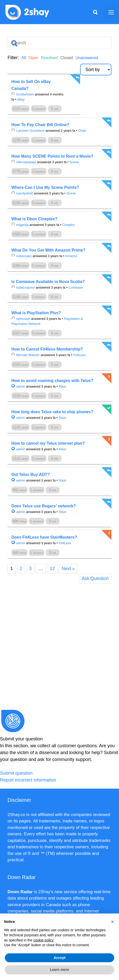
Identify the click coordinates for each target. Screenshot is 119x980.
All (24, 58)
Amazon (71, 256)
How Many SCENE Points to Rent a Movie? (52, 156)
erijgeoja (20, 225)
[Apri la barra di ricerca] (95, 12)
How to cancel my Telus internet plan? (48, 443)
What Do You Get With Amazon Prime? (48, 250)
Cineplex (69, 225)
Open (33, 58)
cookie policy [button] (43, 940)
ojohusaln (21, 319)
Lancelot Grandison (28, 131)
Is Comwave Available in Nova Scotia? (48, 282)
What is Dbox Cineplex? (34, 219)
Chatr (82, 131)
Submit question (16, 773)
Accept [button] (59, 958)
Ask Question (95, 578)
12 (52, 569)
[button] (112, 922)
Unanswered (87, 58)
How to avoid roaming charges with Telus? (52, 381)
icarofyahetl (22, 193)
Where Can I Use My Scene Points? (45, 187)
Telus (62, 386)
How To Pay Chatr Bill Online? (40, 125)
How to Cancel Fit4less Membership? (47, 349)
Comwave (76, 287)
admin (18, 386)
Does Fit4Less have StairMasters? (44, 537)
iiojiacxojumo (23, 287)
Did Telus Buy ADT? (31, 475)
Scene (74, 162)
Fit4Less (79, 355)
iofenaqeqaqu (24, 162)
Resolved (49, 58)
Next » (68, 569)
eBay (21, 99)
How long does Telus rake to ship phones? (52, 412)
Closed (67, 58)
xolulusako (21, 256)
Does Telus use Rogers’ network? (44, 506)
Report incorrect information (28, 780)
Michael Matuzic (26, 355)
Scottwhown (23, 94)
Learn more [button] (59, 970)
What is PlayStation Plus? (36, 313)
